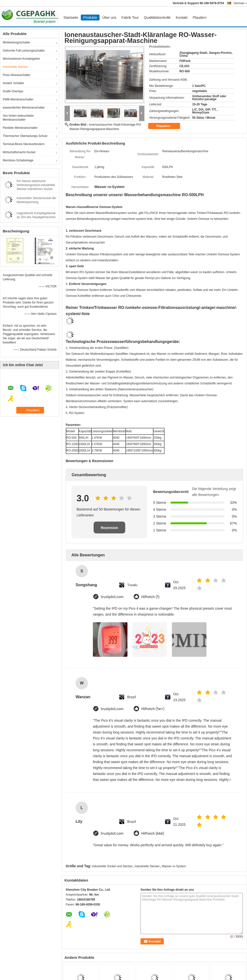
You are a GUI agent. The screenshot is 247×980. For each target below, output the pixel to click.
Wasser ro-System (174, 866)
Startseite (71, 18)
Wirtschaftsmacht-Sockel (19, 152)
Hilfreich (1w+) (153, 709)
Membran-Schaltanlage (18, 160)
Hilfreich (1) (150, 597)
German (240, 3)
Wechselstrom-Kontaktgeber (21, 59)
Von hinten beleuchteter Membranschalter (18, 118)
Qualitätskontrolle (157, 18)
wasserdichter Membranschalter (24, 108)
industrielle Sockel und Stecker (112, 866)
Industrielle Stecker (15, 67)
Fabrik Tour (130, 18)
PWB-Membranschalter (18, 99)
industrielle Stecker (147, 866)
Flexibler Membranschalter (20, 128)
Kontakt (182, 18)
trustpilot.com (112, 597)
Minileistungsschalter (16, 42)
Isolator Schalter (13, 83)
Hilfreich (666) (153, 834)
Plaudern (200, 18)
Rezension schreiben (109, 530)
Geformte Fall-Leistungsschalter (24, 51)
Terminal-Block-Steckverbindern (24, 144)
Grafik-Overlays (13, 91)
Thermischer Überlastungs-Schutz (25, 136)
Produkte (90, 18)
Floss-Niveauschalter (17, 75)
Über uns (109, 18)
